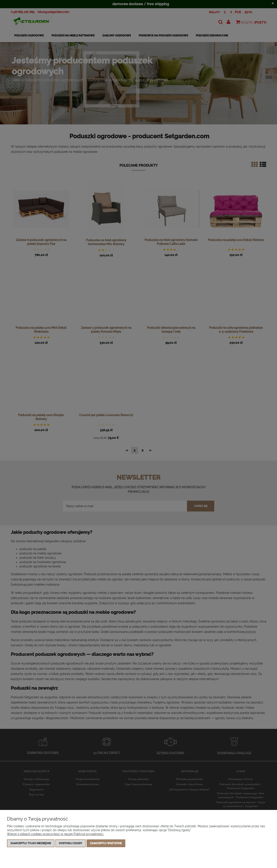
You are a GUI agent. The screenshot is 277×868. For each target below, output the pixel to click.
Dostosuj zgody (71, 843)
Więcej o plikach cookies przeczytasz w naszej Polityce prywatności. (55, 834)
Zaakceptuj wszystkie (106, 843)
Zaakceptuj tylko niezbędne (31, 843)
